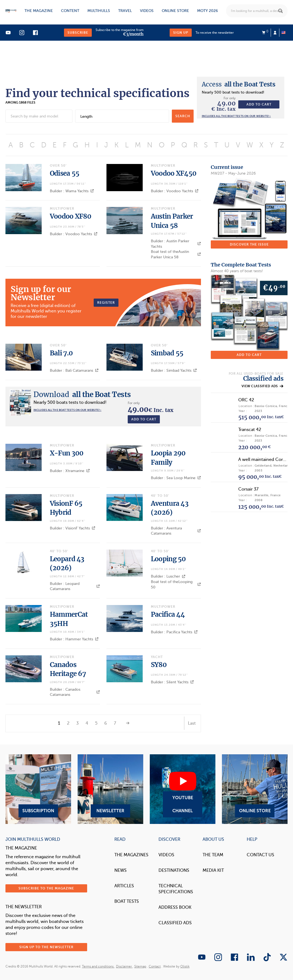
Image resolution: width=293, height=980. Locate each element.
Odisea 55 (65, 173)
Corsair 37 (248, 489)
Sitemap (140, 966)
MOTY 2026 (207, 11)
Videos (147, 11)
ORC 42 (246, 400)
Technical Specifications (176, 889)
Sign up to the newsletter (46, 947)
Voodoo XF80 (71, 216)
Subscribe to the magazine (46, 888)
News (120, 870)
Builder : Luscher (168, 576)
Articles (124, 886)
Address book (175, 907)
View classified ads (262, 386)
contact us (260, 855)
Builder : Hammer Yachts (74, 639)
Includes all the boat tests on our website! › (236, 116)
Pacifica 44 (168, 614)
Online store (175, 11)
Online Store (255, 789)
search (183, 116)
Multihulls (99, 11)
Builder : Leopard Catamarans (75, 586)
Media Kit (213, 870)
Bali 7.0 (61, 353)
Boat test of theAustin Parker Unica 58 (176, 254)
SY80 (159, 665)
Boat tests (127, 901)
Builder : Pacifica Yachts (174, 632)
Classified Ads (175, 923)
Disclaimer (124, 966)
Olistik (185, 966)
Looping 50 (168, 559)
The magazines (131, 855)
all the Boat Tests (239, 84)
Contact (155, 966)
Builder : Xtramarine (70, 471)
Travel (125, 11)
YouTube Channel (183, 789)
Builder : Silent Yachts (172, 682)
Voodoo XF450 (174, 173)
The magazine (39, 11)
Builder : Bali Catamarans (74, 370)
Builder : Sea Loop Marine (176, 478)
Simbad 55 (167, 353)
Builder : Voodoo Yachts (175, 191)
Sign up (181, 33)
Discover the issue (249, 244)
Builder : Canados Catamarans (75, 692)
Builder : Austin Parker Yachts (176, 244)
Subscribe (78, 33)
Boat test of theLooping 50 (176, 584)
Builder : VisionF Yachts (73, 528)
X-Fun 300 (67, 453)
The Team (213, 855)
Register (106, 303)
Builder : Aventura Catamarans (176, 531)
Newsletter (110, 789)
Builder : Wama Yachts (72, 191)
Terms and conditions (98, 966)
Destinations (174, 870)
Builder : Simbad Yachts (174, 370)
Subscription (38, 789)
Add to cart (259, 104)
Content (70, 11)
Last (192, 723)
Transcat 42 (250, 430)
